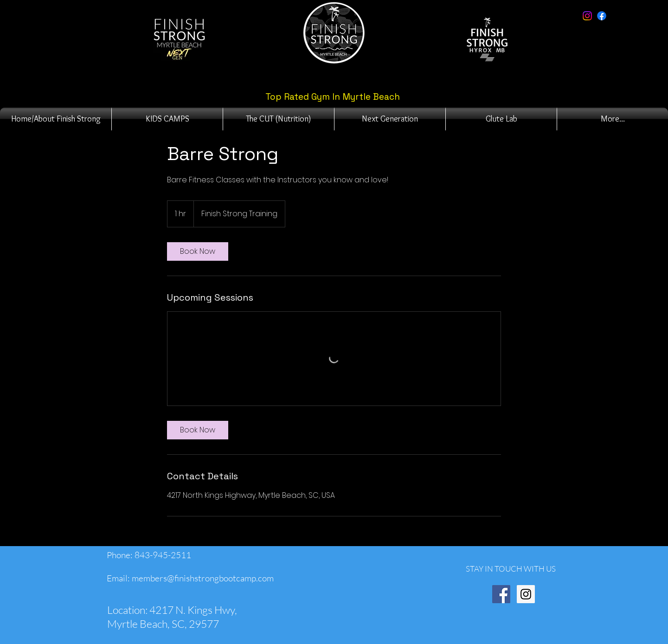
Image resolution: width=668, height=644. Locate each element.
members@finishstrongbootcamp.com (203, 578)
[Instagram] (587, 16)
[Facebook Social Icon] (501, 594)
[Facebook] (602, 16)
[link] (198, 251)
